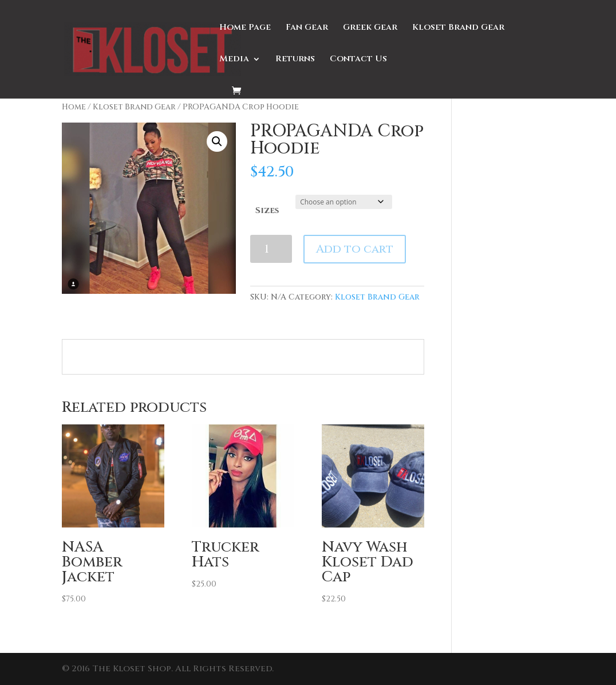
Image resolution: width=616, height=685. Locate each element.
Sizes (267, 210)
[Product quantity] (271, 249)
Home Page (245, 28)
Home (74, 107)
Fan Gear (307, 28)
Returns (295, 60)
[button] (217, 141)
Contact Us (358, 60)
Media (234, 60)
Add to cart (355, 249)
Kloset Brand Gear (458, 28)
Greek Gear (370, 28)
